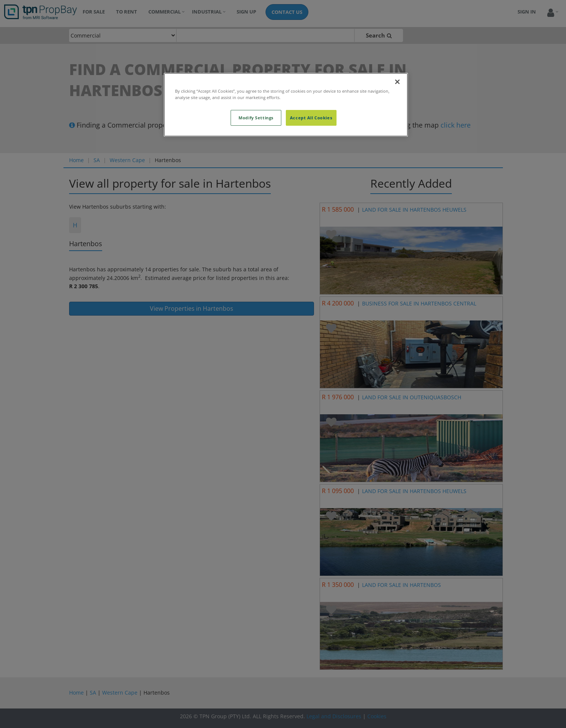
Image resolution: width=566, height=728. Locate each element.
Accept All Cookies (311, 118)
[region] (286, 105)
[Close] (397, 82)
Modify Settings (256, 118)
